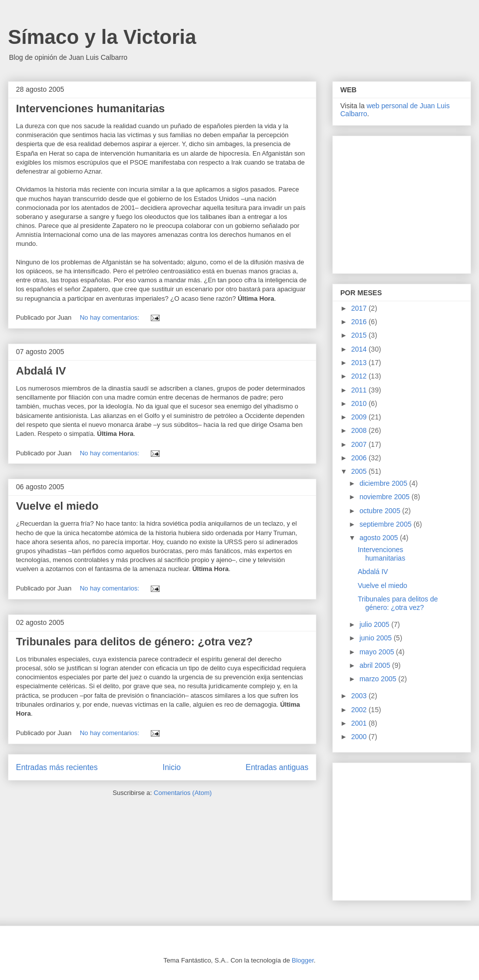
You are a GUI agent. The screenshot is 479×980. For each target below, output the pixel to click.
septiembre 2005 (386, 524)
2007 (360, 444)
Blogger (303, 960)
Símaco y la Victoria (102, 37)
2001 (360, 723)
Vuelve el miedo (57, 506)
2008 (360, 430)
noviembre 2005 (385, 497)
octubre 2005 (381, 511)
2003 (360, 696)
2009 (360, 417)
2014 (360, 349)
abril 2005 (375, 665)
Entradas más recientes (57, 767)
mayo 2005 (377, 652)
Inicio (172, 767)
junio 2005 (376, 638)
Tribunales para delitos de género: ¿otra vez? (134, 642)
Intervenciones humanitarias (90, 108)
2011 (360, 390)
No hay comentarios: (111, 317)
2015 (360, 335)
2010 (360, 403)
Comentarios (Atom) (183, 793)
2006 (360, 458)
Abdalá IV (41, 371)
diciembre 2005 (384, 483)
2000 (360, 737)
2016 (360, 322)
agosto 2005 (379, 538)
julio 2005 (375, 624)
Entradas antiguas (277, 767)
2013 (360, 363)
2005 (360, 471)
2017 (360, 308)
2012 (360, 376)
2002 (360, 710)
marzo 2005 (379, 679)
